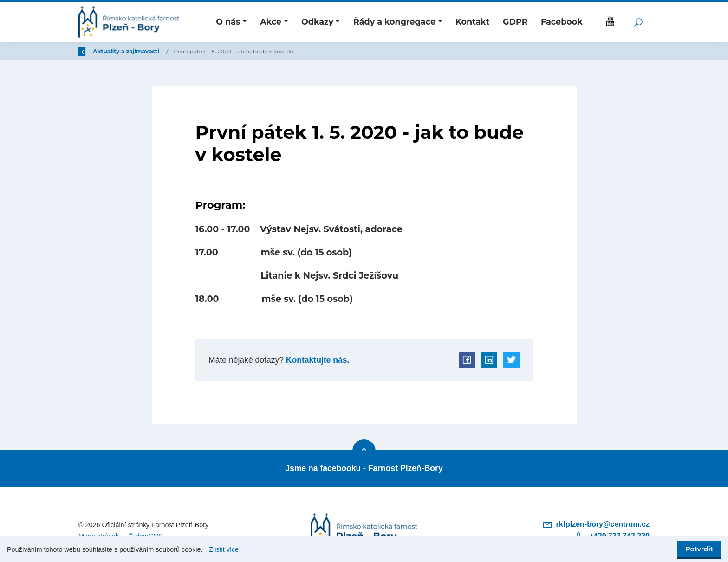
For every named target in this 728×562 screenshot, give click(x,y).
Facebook (562, 22)
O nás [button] (228, 22)
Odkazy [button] (317, 22)
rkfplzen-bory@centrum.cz (596, 524)
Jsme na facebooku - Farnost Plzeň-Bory (364, 468)
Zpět (91, 51)
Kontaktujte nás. (316, 360)
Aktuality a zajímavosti (182, 51)
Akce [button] (271, 22)
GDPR (515, 22)
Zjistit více (224, 549)
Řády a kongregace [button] (394, 22)
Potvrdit (699, 549)
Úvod (127, 51)
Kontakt (473, 22)
